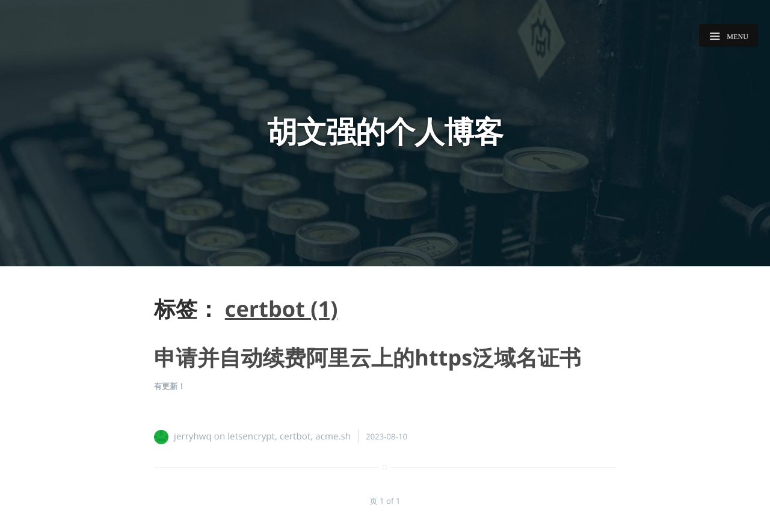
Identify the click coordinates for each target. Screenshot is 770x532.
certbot (295, 436)
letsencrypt (251, 436)
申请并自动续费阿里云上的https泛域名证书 (368, 357)
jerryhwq (193, 436)
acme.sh (333, 436)
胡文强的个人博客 (385, 131)
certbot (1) (282, 309)
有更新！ (170, 386)
